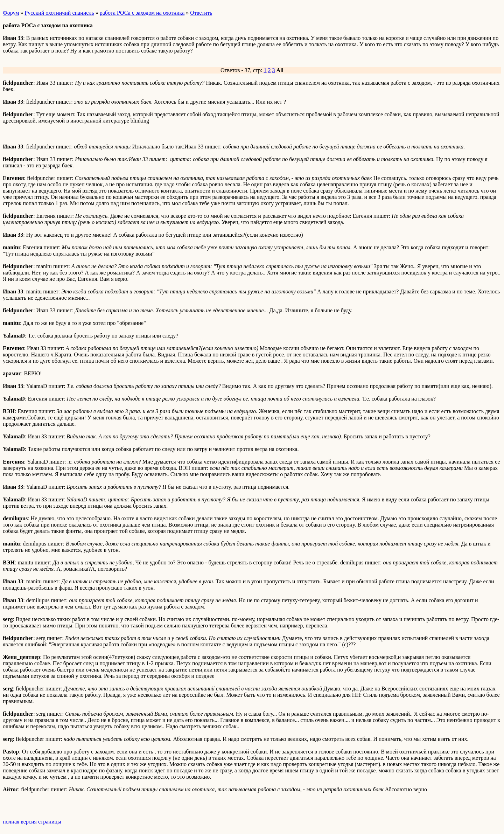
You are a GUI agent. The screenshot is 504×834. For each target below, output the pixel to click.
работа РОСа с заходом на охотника (142, 13)
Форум (11, 13)
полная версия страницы (32, 822)
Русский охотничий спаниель (59, 13)
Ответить (201, 13)
